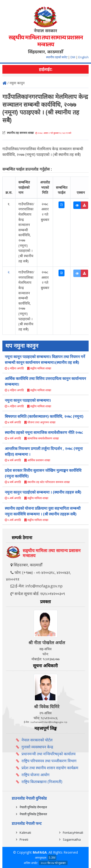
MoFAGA (40, 852)
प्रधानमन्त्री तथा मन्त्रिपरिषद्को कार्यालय (48, 754)
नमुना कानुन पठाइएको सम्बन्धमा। (28, 400)
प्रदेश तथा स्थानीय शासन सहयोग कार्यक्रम (50, 768)
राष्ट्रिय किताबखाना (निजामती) (42, 782)
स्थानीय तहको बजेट (57, 57)
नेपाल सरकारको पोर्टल (37, 740)
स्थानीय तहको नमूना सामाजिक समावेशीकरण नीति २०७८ (44, 432)
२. (9, 272)
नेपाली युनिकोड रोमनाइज (33, 807)
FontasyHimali (73, 833)
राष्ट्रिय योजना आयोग (35, 775)
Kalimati (25, 833)
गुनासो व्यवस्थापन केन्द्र (37, 747)
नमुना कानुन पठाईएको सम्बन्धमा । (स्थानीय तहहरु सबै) (43, 492)
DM (73, 57)
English (83, 57)
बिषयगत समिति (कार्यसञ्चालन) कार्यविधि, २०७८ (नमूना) (44, 416)
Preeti (24, 839)
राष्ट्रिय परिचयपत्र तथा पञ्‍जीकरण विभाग (49, 761)
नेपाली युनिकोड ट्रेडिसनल (33, 814)
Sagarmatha (72, 839)
